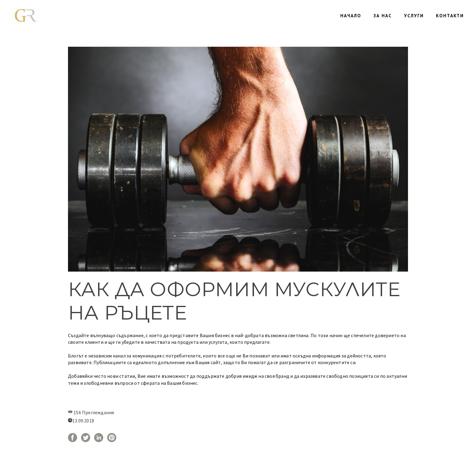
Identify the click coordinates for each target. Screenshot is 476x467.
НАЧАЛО (351, 16)
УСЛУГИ (414, 16)
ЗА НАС (383, 16)
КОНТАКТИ (450, 16)
